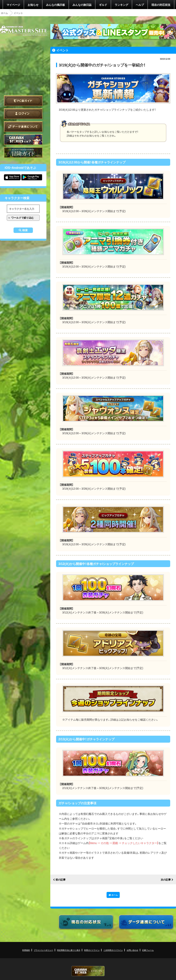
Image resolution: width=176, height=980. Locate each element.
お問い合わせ (132, 950)
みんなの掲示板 (56, 5)
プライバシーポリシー (44, 950)
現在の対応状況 (161, 5)
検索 (25, 230)
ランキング (121, 5)
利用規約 (26, 950)
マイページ (13, 5)
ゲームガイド (23, 152)
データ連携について (23, 127)
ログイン (23, 114)
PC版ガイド (23, 101)
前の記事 (61, 880)
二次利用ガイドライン (113, 950)
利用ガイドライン (92, 950)
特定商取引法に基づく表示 (69, 950)
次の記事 (166, 880)
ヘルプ (140, 5)
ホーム (4, 13)
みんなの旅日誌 (82, 5)
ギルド (103, 5)
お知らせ (33, 5)
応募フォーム (148, 950)
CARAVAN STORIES (88, 971)
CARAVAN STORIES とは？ (23, 140)
